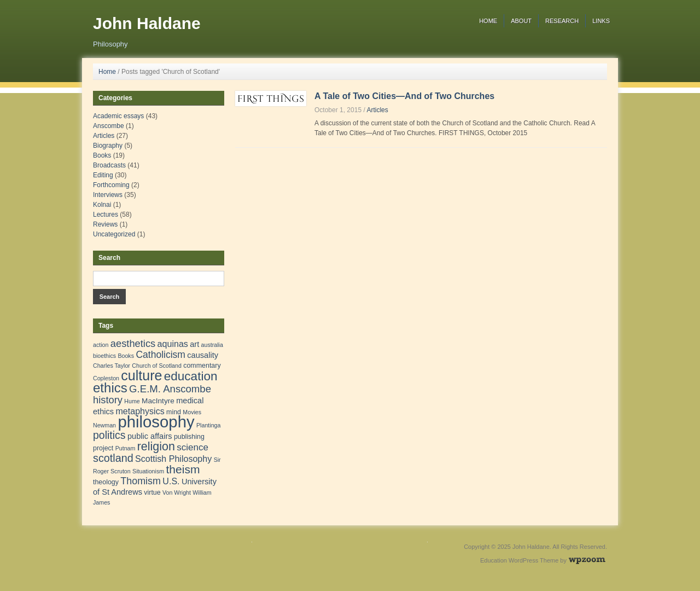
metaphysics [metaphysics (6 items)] (140, 411)
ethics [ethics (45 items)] (110, 388)
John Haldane (147, 23)
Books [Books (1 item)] (126, 356)
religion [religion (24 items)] (156, 447)
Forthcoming (111, 185)
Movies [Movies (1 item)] (192, 412)
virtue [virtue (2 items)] (152, 493)
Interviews (108, 195)
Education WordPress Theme (519, 560)
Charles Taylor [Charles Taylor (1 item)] (112, 366)
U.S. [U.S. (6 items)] (171, 481)
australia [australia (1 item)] (212, 345)
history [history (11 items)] (108, 400)
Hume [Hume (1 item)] (132, 401)
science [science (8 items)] (192, 447)
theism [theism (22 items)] (183, 469)
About (521, 21)
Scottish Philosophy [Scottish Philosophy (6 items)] (173, 459)
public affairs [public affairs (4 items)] (150, 436)
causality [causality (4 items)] (203, 355)
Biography (108, 146)
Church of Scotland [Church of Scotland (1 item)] (157, 366)
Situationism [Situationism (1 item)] (148, 471)
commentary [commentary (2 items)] (202, 366)
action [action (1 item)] (101, 345)
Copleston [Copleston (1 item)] (106, 378)
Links (601, 21)
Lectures (106, 215)
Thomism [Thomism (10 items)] (141, 481)
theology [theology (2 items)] (106, 482)
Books (102, 155)
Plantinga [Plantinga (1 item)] (208, 425)
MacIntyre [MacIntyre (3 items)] (158, 401)
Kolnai (102, 205)
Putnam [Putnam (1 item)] (126, 448)
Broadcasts (109, 165)
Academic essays (118, 116)
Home (488, 21)
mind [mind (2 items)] (174, 412)
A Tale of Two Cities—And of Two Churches (404, 96)
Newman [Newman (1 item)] (104, 425)
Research (562, 21)
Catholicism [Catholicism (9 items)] (161, 355)
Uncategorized (114, 234)
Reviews (105, 224)
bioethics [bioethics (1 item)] (104, 356)
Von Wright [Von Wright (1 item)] (177, 493)
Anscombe (109, 126)
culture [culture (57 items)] (141, 375)
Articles (377, 110)
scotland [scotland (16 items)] (113, 458)
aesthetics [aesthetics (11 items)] (133, 343)
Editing (103, 175)
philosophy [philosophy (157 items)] (156, 422)
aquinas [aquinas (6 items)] (173, 344)
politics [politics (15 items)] (109, 435)
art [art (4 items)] (194, 344)
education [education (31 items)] (191, 376)
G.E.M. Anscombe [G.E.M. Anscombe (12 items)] (170, 389)
